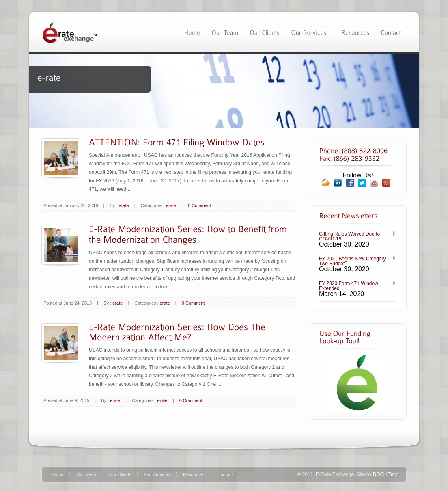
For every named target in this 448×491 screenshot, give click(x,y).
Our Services (157, 474)
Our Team (86, 474)
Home (57, 474)
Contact (225, 474)
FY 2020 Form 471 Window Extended (349, 286)
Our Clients (120, 474)
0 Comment (199, 205)
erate (124, 205)
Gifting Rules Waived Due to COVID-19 (349, 236)
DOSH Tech (386, 474)
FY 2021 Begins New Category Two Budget (352, 261)
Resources (194, 474)
